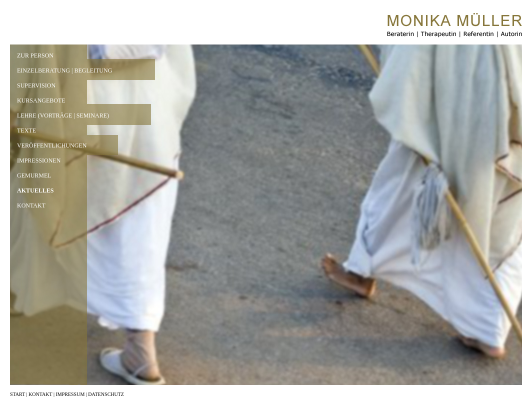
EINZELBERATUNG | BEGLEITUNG (64, 70)
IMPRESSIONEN (39, 160)
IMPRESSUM (70, 394)
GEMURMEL (34, 175)
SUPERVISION (36, 85)
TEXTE (26, 130)
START (17, 394)
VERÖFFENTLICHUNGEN (52, 145)
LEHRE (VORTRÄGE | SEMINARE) (63, 115)
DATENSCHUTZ (106, 394)
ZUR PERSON (35, 55)
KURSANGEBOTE (41, 100)
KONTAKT (31, 205)
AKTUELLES (35, 190)
